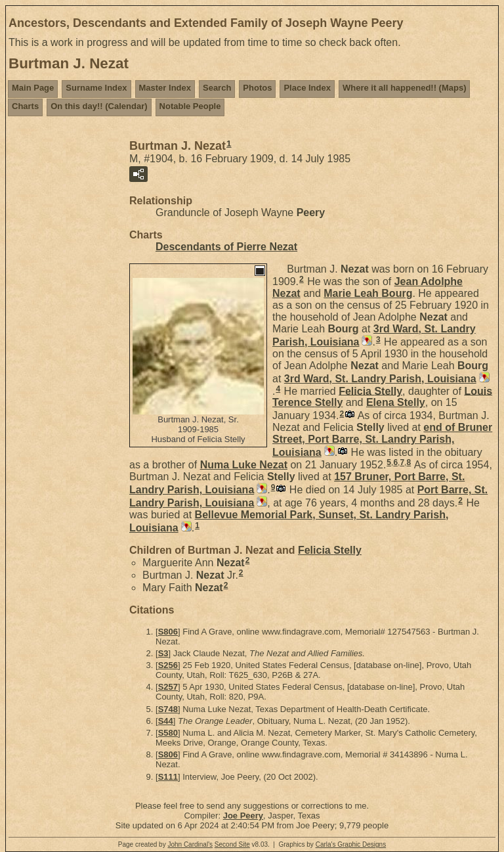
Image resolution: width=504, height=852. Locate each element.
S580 (168, 733)
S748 (168, 709)
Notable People (190, 106)
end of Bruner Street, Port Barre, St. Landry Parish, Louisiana (382, 440)
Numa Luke (244, 465)
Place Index (307, 88)
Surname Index (96, 88)
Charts (25, 106)
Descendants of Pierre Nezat (226, 247)
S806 (168, 632)
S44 (166, 721)
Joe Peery (243, 816)
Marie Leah (368, 293)
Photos (257, 88)
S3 (163, 653)
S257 (168, 687)
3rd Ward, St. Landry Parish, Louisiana (380, 379)
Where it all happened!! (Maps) (405, 88)
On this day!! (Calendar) (99, 106)
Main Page (33, 88)
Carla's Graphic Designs (351, 844)
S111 (168, 777)
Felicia (370, 391)
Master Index (165, 88)
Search (217, 88)
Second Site (232, 844)
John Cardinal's (190, 844)
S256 (168, 665)
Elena (396, 402)
